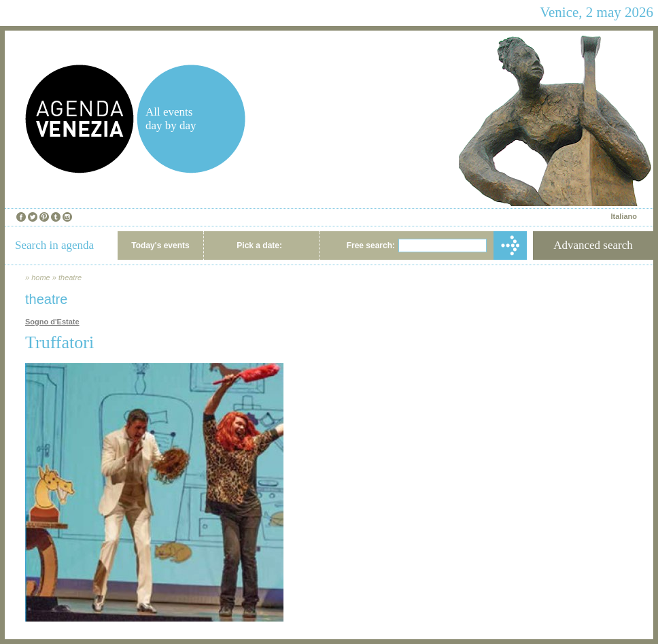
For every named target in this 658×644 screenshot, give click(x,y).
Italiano (624, 216)
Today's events (160, 245)
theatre (70, 277)
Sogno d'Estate (52, 322)
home (41, 277)
